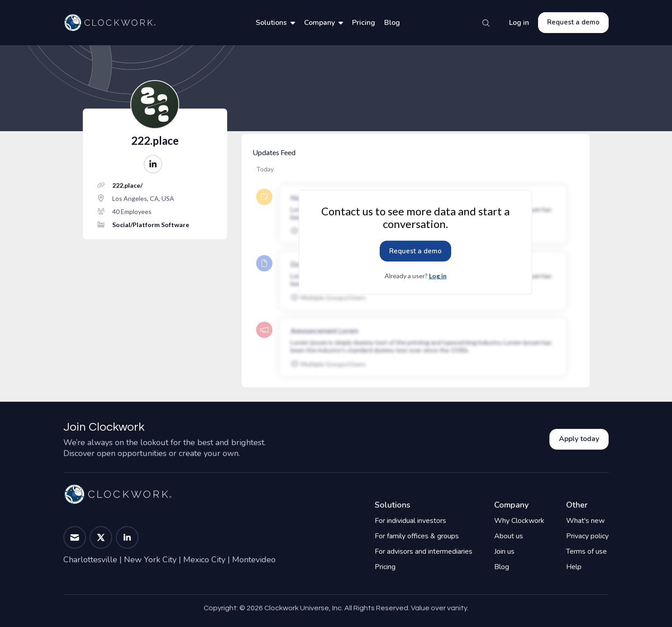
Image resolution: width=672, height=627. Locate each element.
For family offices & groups (417, 536)
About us (509, 536)
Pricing (364, 23)
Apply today (579, 439)
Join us (504, 551)
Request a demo (573, 22)
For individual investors (410, 521)
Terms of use (586, 551)
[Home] (110, 23)
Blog (392, 23)
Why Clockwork (519, 521)
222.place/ (127, 185)
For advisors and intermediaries (424, 551)
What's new (585, 521)
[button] (153, 164)
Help (574, 567)
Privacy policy (587, 536)
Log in (519, 23)
